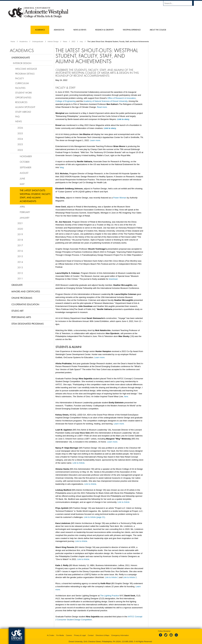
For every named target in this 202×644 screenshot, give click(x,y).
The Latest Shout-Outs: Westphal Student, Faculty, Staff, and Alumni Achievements (35, 196)
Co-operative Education (25, 304)
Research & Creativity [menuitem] (104, 30)
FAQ (17, 116)
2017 (20, 245)
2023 (20, 144)
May (22, 184)
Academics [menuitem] (40, 30)
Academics (24, 41)
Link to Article (78, 463)
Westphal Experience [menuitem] (132, 30)
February (25, 212)
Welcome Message (26, 69)
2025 (20, 133)
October (25, 162)
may (81, 41)
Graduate (17, 285)
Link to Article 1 (112, 577)
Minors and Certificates (26, 291)
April (22, 207)
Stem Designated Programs (28, 324)
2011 (20, 278)
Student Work (24, 93)
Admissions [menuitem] (59, 30)
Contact (91, 635)
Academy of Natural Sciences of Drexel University (105, 101)
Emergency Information (120, 635)
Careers (69, 635)
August (24, 173)
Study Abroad (23, 112)
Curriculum (22, 83)
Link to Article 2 (130, 577)
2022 (73, 41)
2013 (20, 267)
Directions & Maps (103, 635)
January (25, 218)
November (26, 156)
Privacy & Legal (80, 635)
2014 (20, 262)
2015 (20, 256)
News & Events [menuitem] (80, 30)
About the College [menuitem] (158, 30)
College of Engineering (66, 101)
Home (13, 41)
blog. (62, 167)
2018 (20, 240)
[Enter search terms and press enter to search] (180, 3)
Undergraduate (38, 41)
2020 (20, 229)
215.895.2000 (127, 642)
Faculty (20, 78)
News (65, 41)
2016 (20, 251)
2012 (20, 273)
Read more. (102, 107)
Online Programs (22, 298)
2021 (20, 223)
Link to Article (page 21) (94, 517)
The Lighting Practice (110, 596)
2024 (20, 139)
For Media (60, 635)
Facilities (20, 88)
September (26, 167)
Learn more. (95, 140)
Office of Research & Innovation (122, 98)
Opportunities (23, 97)
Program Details (25, 74)
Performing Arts (21, 317)
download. (113, 279)
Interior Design (53, 41)
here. (126, 396)
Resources (21, 102)
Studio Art (17, 311)
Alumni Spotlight (25, 107)
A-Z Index (51, 635)
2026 (20, 128)
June (22, 178)
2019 (20, 234)
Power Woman (120, 198)
